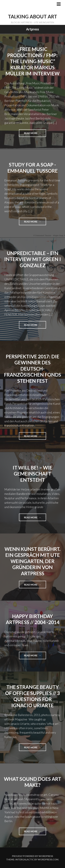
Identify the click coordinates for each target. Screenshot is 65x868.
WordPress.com (48, 859)
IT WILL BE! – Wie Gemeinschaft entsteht (32, 474)
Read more (32, 134)
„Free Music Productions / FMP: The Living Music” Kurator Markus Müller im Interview (32, 61)
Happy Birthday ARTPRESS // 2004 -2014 (33, 619)
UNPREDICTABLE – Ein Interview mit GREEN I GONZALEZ (33, 259)
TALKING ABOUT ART (32, 16)
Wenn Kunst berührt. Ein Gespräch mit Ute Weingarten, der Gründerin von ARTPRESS (32, 561)
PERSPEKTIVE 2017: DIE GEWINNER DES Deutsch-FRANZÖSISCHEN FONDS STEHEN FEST (33, 369)
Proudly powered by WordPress (32, 856)
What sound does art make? (32, 782)
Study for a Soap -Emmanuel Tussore (33, 168)
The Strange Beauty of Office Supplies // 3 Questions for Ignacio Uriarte (32, 696)
